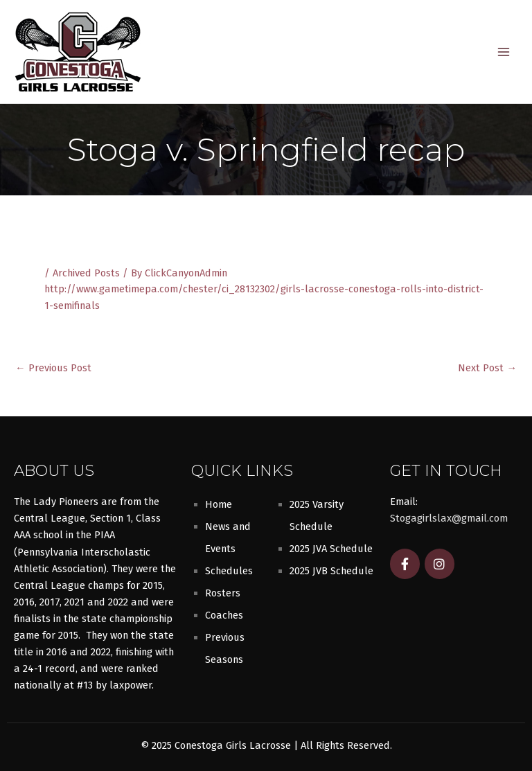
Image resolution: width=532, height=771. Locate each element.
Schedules (229, 571)
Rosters (223, 593)
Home (219, 504)
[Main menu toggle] (504, 52)
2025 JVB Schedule (331, 571)
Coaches (224, 615)
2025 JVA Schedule (331, 549)
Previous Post (53, 368)
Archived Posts (86, 273)
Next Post (487, 368)
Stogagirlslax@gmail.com (449, 518)
